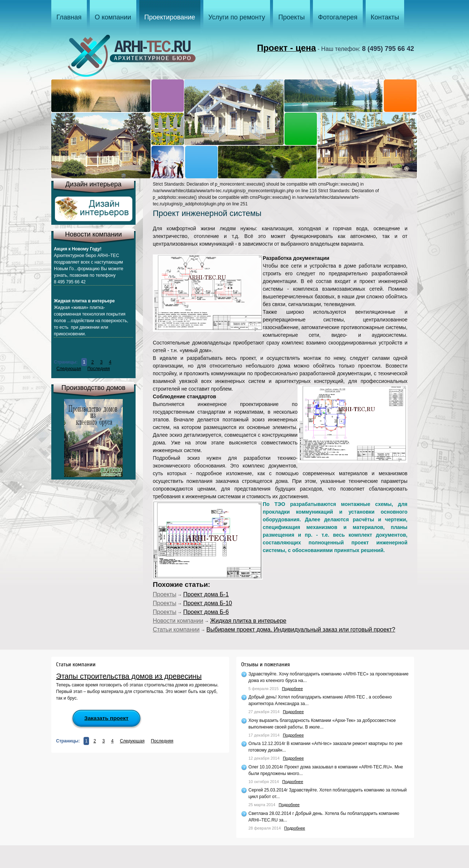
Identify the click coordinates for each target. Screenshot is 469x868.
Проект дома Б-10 (208, 603)
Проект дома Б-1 (206, 594)
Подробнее (293, 689)
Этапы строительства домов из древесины (129, 676)
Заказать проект (106, 718)
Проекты (165, 594)
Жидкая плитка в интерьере (248, 621)
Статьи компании (176, 629)
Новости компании (178, 621)
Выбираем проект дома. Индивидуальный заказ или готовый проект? (301, 629)
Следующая (69, 369)
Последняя (98, 369)
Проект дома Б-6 (206, 612)
